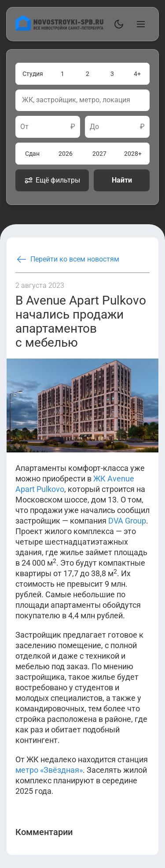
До (94, 127)
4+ (137, 74)
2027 (99, 154)
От (24, 127)
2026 (66, 154)
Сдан (32, 154)
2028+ (133, 154)
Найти (122, 180)
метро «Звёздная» (49, 770)
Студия (33, 74)
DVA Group (127, 521)
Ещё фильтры (52, 180)
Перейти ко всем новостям (67, 259)
